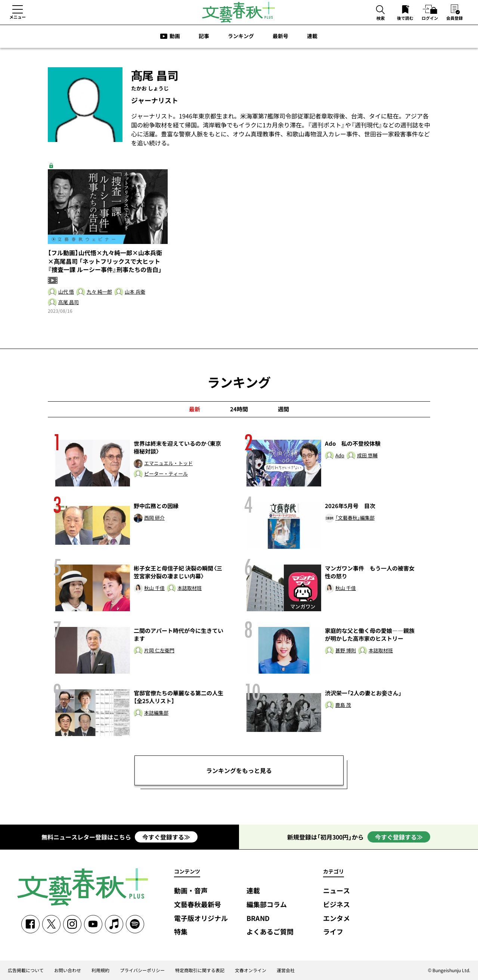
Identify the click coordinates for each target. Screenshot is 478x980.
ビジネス (336, 905)
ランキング (241, 36)
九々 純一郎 (99, 292)
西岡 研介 (154, 518)
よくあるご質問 (270, 932)
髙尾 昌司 (69, 302)
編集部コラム (267, 905)
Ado (340, 456)
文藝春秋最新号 (198, 905)
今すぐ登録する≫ (166, 837)
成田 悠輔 (367, 456)
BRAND (258, 919)
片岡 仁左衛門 (159, 651)
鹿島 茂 (343, 705)
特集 (181, 932)
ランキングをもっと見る (239, 770)
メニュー (18, 17)
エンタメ (336, 919)
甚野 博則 (346, 651)
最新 (195, 409)
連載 (312, 36)
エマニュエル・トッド (168, 463)
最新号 (280, 36)
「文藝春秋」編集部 (355, 518)
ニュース (336, 891)
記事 (204, 36)
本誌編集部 (156, 713)
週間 (283, 409)
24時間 (239, 409)
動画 (175, 36)
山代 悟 (66, 292)
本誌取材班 (190, 588)
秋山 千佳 (154, 588)
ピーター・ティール (166, 474)
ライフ (333, 932)
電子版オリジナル (201, 919)
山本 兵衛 (135, 292)
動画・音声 (191, 891)
